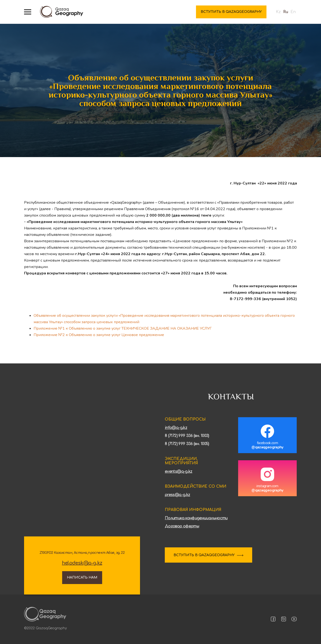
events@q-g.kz (179, 471)
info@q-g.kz (176, 428)
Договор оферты (182, 526)
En (293, 12)
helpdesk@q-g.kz (82, 563)
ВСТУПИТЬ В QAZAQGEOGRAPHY (204, 555)
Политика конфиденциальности (196, 518)
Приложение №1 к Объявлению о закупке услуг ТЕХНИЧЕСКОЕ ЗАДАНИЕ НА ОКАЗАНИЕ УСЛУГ (123, 328)
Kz (278, 12)
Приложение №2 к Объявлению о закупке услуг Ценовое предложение (99, 335)
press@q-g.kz (177, 495)
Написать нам (82, 577)
